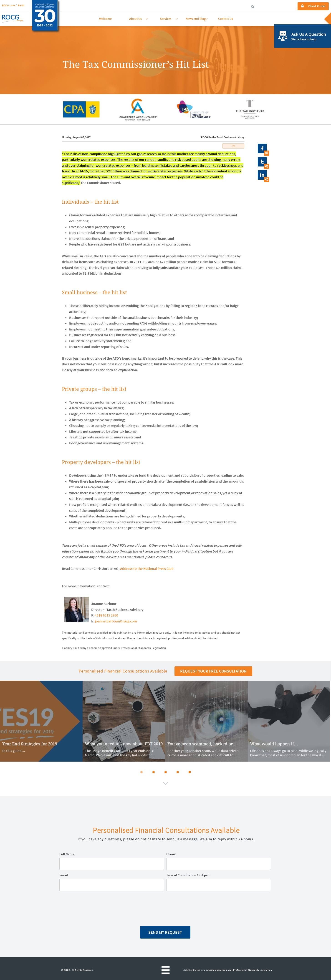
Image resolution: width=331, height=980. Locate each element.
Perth (21, 5)
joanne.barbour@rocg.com (116, 621)
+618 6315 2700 (106, 615)
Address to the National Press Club (147, 568)
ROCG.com (8, 5)
